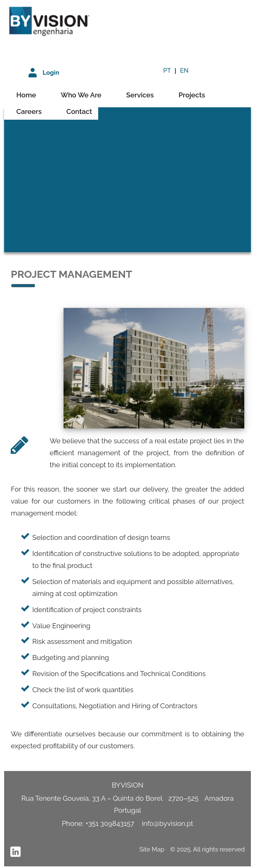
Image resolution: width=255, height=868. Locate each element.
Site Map (152, 849)
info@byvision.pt (168, 823)
